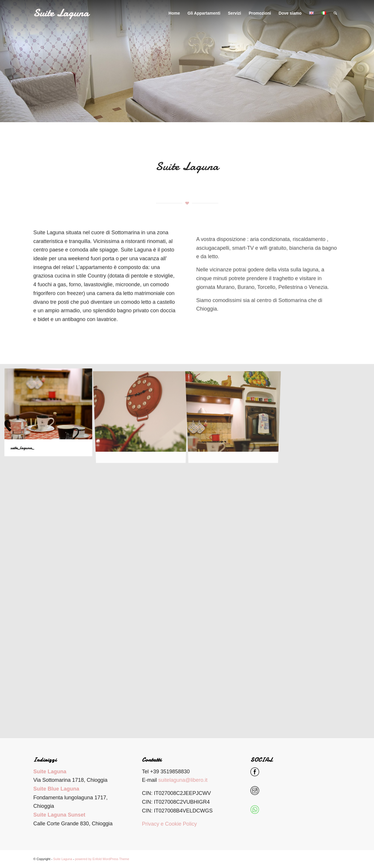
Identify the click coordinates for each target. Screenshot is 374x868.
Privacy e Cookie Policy (169, 824)
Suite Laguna (63, 859)
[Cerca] (335, 13)
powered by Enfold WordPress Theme (102, 859)
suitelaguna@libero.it (183, 780)
